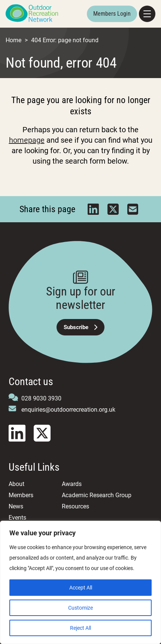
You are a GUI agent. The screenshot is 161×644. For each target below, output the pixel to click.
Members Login (112, 14)
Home (13, 40)
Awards (72, 484)
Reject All (80, 628)
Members (21, 495)
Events (17, 518)
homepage (27, 140)
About (16, 484)
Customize (80, 608)
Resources (75, 506)
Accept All (81, 588)
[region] (80, 582)
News (16, 506)
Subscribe (80, 327)
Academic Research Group (97, 495)
